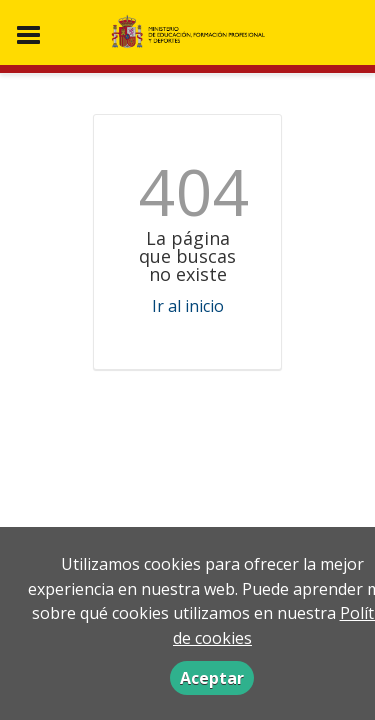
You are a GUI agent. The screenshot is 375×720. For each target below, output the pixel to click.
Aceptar (212, 678)
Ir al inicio (188, 306)
